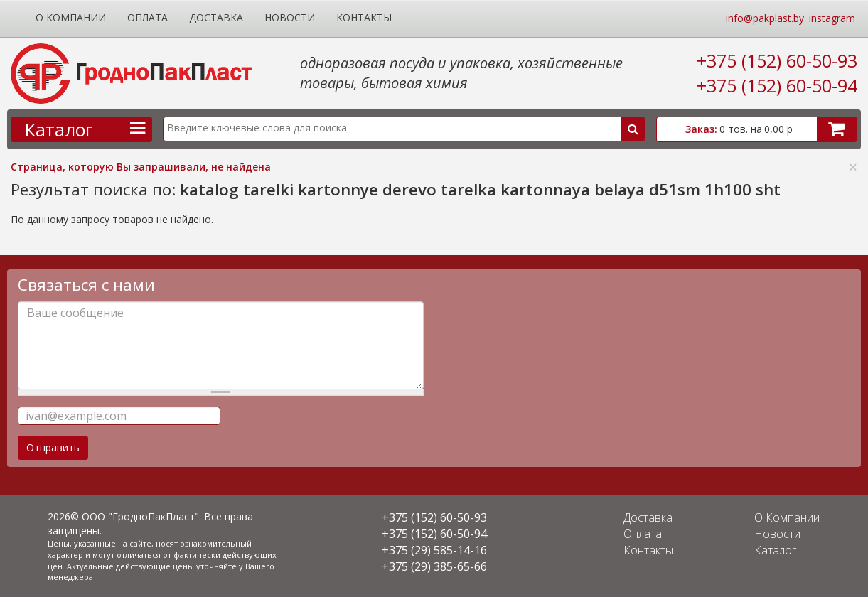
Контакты (364, 17)
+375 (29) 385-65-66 (434, 566)
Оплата (148, 17)
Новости (290, 17)
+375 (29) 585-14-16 (434, 550)
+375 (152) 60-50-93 (777, 60)
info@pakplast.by (765, 18)
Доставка (216, 17)
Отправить (53, 447)
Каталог (775, 550)
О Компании (71, 17)
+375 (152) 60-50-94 (777, 85)
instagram (832, 18)
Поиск (633, 129)
